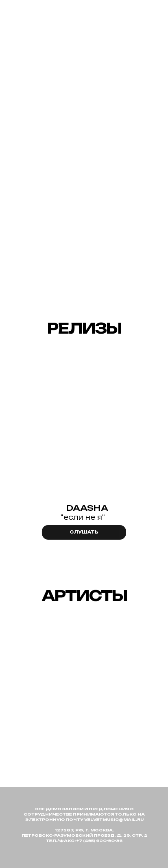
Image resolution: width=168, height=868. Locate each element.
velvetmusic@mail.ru (114, 819)
